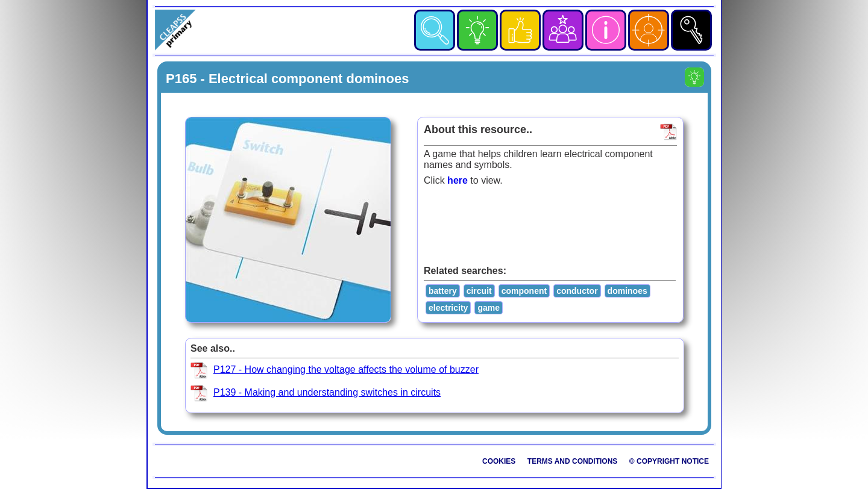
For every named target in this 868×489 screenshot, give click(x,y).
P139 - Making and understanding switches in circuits (327, 392)
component (524, 291)
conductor (577, 291)
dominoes (627, 291)
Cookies (499, 461)
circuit (479, 291)
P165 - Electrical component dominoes (287, 79)
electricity (448, 308)
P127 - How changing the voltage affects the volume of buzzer (346, 369)
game (489, 308)
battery (443, 291)
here (458, 180)
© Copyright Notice (669, 461)
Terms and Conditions (573, 461)
